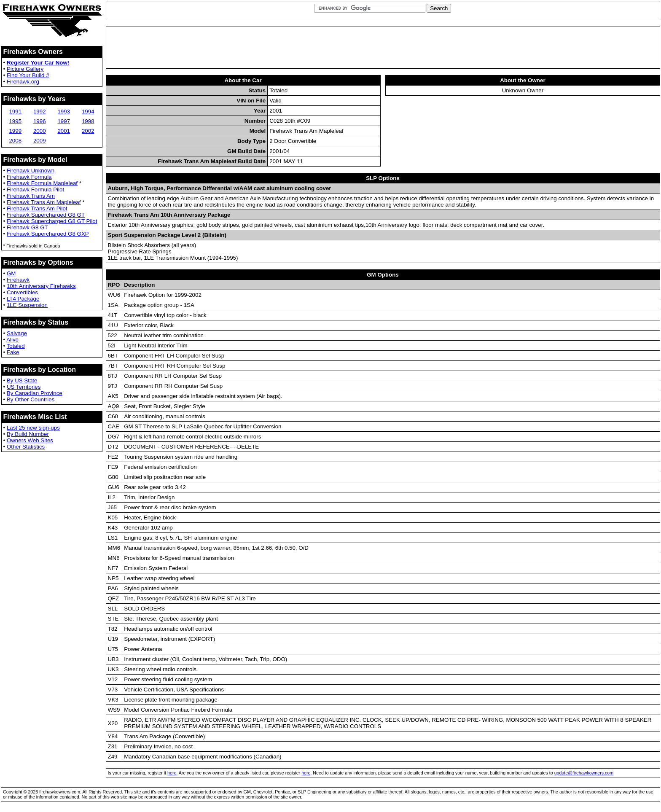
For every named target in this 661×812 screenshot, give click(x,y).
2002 (88, 131)
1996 (40, 121)
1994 (88, 112)
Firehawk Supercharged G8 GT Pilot (52, 221)
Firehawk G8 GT (27, 227)
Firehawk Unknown (31, 171)
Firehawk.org (23, 82)
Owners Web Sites (30, 440)
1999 (15, 131)
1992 (40, 112)
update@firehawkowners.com (584, 773)
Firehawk (18, 280)
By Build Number (28, 434)
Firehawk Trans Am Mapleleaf (44, 202)
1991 (15, 112)
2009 (40, 141)
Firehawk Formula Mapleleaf (42, 183)
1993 (64, 112)
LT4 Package (23, 299)
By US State (22, 380)
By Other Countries (31, 399)
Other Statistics (26, 447)
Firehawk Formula (29, 177)
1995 (15, 121)
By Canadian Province (35, 393)
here (172, 773)
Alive (12, 340)
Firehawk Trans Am (31, 196)
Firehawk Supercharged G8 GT (46, 215)
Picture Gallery (25, 69)
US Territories (24, 387)
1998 (88, 121)
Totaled (16, 346)
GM (11, 273)
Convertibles (22, 292)
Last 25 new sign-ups (33, 428)
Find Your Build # (28, 75)
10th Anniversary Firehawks (41, 286)
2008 (15, 141)
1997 (64, 121)
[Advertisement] (383, 48)
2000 (40, 131)
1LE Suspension (27, 305)
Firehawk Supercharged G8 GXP (48, 234)
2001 (64, 131)
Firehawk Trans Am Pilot (37, 208)
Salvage (17, 333)
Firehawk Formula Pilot (35, 190)
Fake (13, 352)
